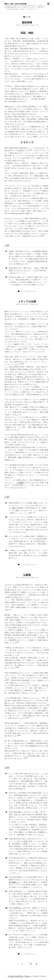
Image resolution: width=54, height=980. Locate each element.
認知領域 (27, 22)
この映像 (20, 483)
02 (6, 268)
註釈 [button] (7, 245)
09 (6, 935)
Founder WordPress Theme (19, 976)
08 (6, 908)
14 (31, 964)
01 (6, 251)
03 (6, 277)
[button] (31, 151)
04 (6, 550)
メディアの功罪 (27, 301)
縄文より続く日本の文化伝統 (15, 4)
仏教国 (27, 575)
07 (6, 891)
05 (6, 858)
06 (6, 877)
